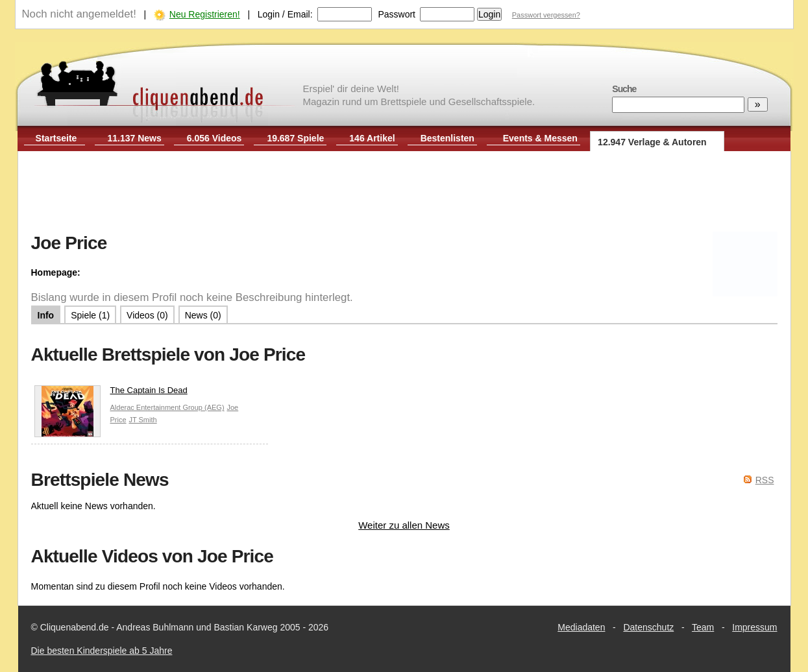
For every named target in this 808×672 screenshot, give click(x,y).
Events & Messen (540, 138)
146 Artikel (372, 138)
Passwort (397, 14)
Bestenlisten (447, 138)
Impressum (754, 627)
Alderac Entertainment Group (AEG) (167, 407)
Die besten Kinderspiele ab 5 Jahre (102, 651)
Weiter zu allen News (404, 525)
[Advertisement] (404, 193)
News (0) (203, 315)
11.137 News (135, 138)
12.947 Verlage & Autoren (652, 142)
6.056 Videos (214, 138)
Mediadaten (581, 627)
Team (703, 627)
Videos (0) (147, 315)
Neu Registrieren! (205, 14)
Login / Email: (285, 14)
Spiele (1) (90, 315)
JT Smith (142, 420)
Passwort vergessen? (546, 15)
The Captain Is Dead (111, 393)
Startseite (56, 138)
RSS (765, 480)
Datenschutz (648, 627)
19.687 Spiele (295, 138)
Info (46, 315)
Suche (624, 89)
